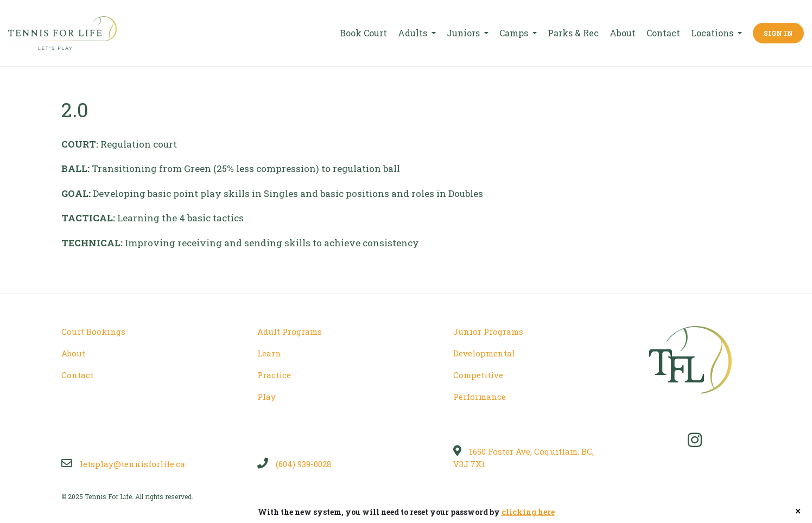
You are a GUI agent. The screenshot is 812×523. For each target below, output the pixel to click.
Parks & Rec (573, 33)
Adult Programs (290, 331)
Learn (269, 353)
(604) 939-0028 (294, 464)
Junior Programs (488, 331)
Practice (274, 375)
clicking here (528, 512)
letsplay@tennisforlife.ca (123, 464)
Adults (414, 33)
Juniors (464, 33)
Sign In (778, 33)
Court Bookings (93, 331)
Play (267, 397)
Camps (515, 33)
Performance (480, 397)
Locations (713, 33)
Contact (663, 33)
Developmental (484, 353)
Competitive (478, 375)
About (623, 33)
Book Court (363, 33)
